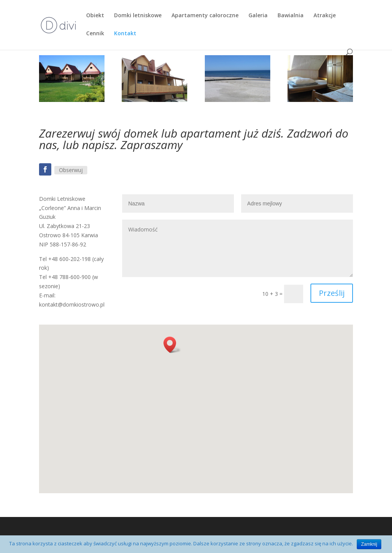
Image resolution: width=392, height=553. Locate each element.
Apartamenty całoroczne (205, 16)
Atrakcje (325, 16)
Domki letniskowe (138, 16)
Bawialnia (291, 16)
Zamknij (369, 544)
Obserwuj (71, 170)
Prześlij (332, 293)
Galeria (258, 16)
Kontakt (125, 34)
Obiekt (95, 16)
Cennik (95, 34)
